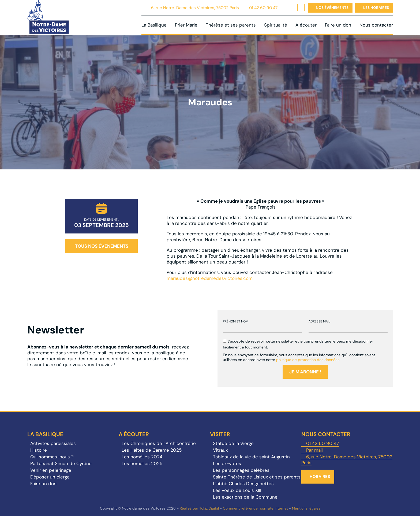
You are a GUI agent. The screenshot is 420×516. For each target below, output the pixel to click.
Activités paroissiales (53, 443)
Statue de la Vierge (233, 443)
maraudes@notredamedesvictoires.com (210, 278)
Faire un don (338, 25)
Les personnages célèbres (241, 470)
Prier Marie (186, 25)
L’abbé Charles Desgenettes (243, 484)
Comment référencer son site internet (255, 508)
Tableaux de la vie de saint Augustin (251, 457)
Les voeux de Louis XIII (237, 490)
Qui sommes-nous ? (52, 457)
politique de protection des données (308, 360)
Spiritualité (276, 25)
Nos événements (332, 8)
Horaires (320, 477)
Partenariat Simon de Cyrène (61, 463)
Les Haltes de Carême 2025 (152, 450)
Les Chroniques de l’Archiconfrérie (159, 443)
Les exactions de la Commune (245, 497)
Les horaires (376, 8)
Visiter (220, 434)
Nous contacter (376, 25)
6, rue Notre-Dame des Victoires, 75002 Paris (195, 8)
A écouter (306, 25)
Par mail (314, 450)
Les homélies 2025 (142, 463)
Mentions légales (306, 508)
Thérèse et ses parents (231, 25)
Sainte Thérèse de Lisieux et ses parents (257, 477)
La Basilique (154, 25)
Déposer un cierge (50, 477)
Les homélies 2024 (142, 457)
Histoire (39, 450)
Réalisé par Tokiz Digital (199, 508)
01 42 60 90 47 (263, 8)
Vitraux (220, 450)
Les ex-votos (227, 463)
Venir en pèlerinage (51, 470)
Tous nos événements (102, 246)
